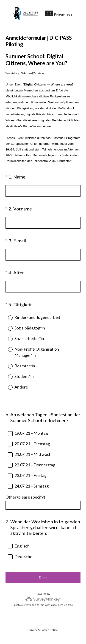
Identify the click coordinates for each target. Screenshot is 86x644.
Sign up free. (66, 605)
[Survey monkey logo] (43, 599)
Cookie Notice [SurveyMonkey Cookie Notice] (49, 630)
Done (43, 578)
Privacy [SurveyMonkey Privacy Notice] (33, 630)
